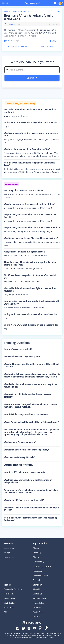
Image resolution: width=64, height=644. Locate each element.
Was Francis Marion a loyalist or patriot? (23, 357)
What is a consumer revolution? (19, 465)
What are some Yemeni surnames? (20, 442)
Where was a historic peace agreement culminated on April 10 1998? (31, 509)
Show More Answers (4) (18, 47)
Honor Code (9, 594)
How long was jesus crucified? (18, 349)
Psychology (37, 571)
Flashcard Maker (11, 598)
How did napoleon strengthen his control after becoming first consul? (30, 519)
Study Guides (9, 603)
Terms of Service (40, 598)
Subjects (7, 11)
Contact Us (37, 594)
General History (24, 11)
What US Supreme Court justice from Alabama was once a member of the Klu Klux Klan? (31, 406)
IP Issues (37, 617)
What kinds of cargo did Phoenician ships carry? (26, 450)
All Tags (7, 553)
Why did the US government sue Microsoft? (24, 500)
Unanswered (9, 557)
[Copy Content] (53, 41)
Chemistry (37, 553)
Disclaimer (37, 608)
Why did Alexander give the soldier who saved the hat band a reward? (32, 365)
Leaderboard (9, 548)
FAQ (6, 612)
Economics (37, 580)
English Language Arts (42, 566)
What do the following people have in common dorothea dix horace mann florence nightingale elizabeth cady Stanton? (32, 376)
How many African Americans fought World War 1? (28, 17)
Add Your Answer (46, 47)
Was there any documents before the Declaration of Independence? (28, 481)
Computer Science (40, 576)
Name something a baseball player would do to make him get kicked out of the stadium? (31, 491)
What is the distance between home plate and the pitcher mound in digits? (31, 386)
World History (39, 562)
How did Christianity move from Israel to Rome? (26, 414)
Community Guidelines (13, 589)
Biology (36, 557)
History (14, 11)
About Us (37, 589)
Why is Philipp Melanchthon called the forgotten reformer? (31, 422)
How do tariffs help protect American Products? (26, 472)
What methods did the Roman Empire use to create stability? (28, 396)
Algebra (36, 548)
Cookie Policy (38, 612)
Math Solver (9, 608)
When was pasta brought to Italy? (19, 457)
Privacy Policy (38, 603)
